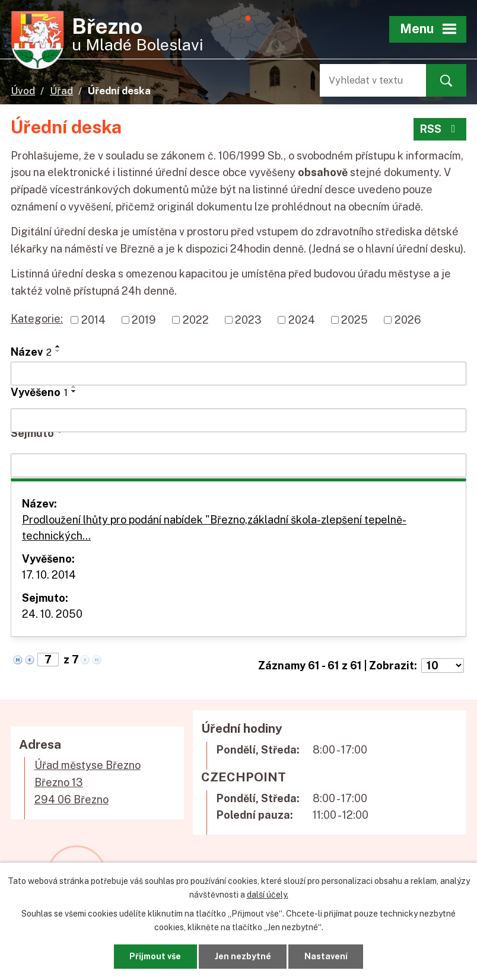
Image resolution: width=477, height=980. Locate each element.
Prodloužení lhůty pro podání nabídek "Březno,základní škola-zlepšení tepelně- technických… (214, 528)
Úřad (61, 91)
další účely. (268, 894)
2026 (408, 320)
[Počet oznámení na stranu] (443, 665)
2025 (354, 320)
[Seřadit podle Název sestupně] (58, 351)
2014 (93, 320)
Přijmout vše (155, 956)
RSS (440, 129)
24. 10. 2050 (52, 614)
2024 (302, 320)
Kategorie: (37, 319)
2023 (248, 320)
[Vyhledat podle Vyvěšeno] (238, 420)
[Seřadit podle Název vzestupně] (58, 346)
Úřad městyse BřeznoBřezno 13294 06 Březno (88, 782)
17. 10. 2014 (49, 575)
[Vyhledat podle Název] (238, 374)
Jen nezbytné (243, 956)
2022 (196, 320)
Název (31, 352)
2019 (144, 320)
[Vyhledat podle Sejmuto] (238, 465)
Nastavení (326, 956)
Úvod (23, 91)
